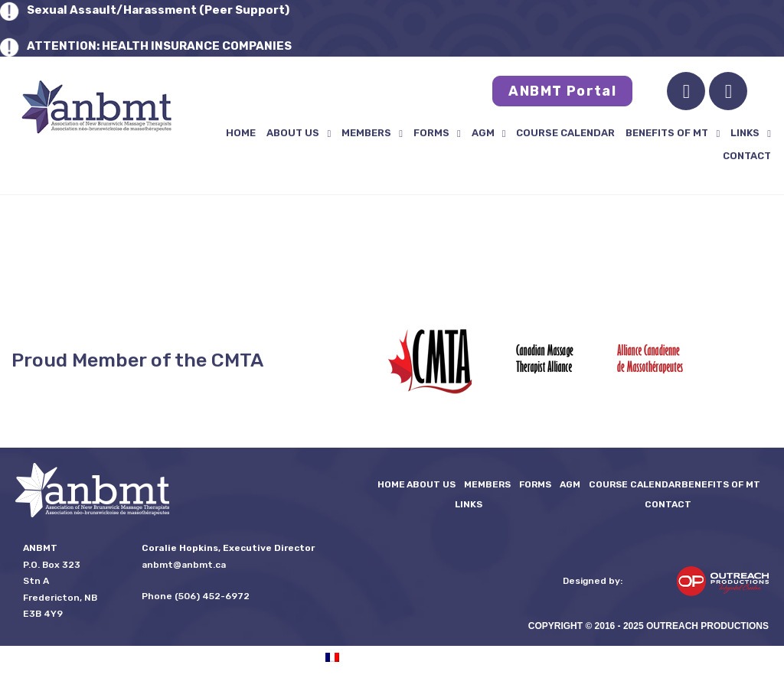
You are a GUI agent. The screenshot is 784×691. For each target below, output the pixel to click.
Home (241, 133)
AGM (489, 133)
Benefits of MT (673, 133)
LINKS (751, 133)
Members (372, 133)
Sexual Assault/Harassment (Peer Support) (158, 10)
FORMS (437, 133)
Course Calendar (565, 133)
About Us (299, 133)
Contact (747, 156)
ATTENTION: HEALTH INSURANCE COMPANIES (159, 46)
